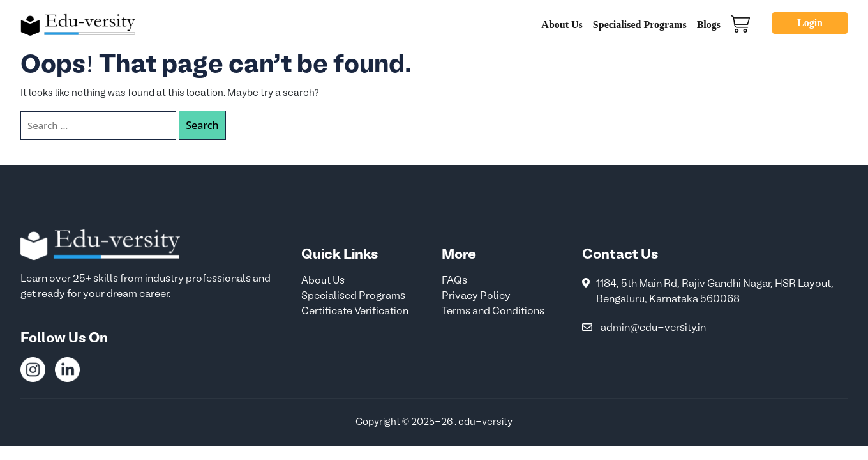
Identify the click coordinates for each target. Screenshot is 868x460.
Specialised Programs (640, 25)
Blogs (709, 25)
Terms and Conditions (493, 312)
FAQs (454, 281)
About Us (562, 25)
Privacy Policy (476, 296)
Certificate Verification (355, 312)
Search (202, 125)
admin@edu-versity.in (653, 328)
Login (810, 23)
